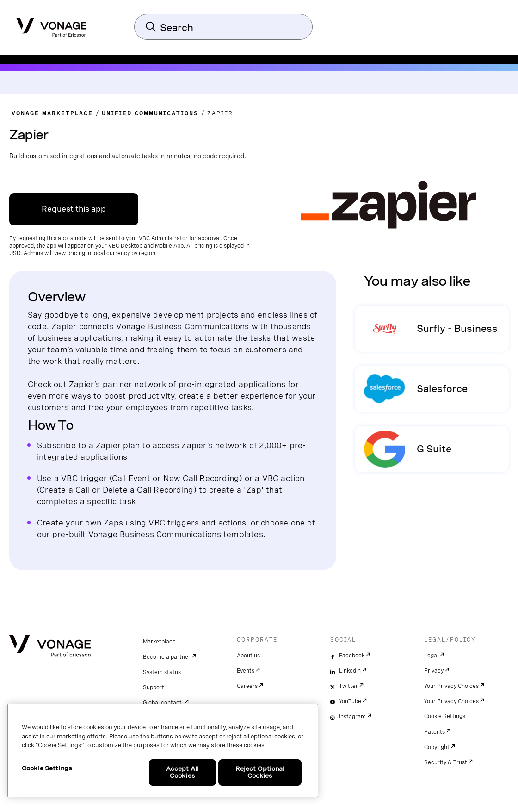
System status (162, 672)
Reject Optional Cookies (260, 772)
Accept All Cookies (182, 772)
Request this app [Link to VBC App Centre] (74, 209)
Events (246, 671)
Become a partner (167, 657)
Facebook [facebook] (352, 656)
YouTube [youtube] (350, 701)
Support (154, 687)
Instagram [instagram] (352, 717)
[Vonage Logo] (52, 25)
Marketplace (159, 642)
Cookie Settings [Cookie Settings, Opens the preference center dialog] (47, 768)
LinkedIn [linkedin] (350, 671)
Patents (435, 732)
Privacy (434, 671)
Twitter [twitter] (348, 686)
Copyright (437, 747)
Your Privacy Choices (451, 686)
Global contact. (163, 703)
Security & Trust (446, 762)
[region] (163, 750)
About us (248, 656)
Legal (431, 656)
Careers (247, 686)
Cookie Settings (445, 716)
